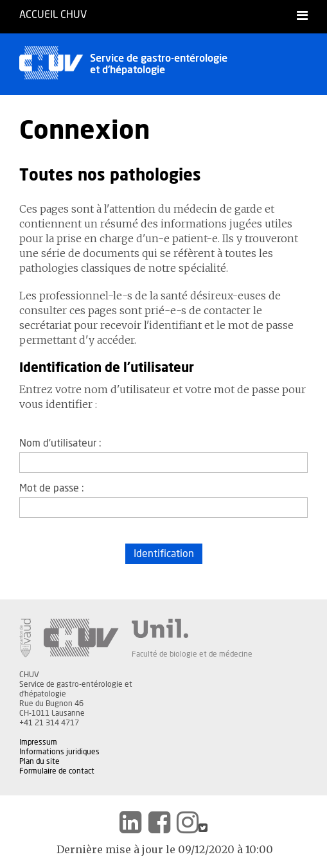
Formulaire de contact (57, 771)
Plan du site (40, 761)
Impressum (38, 742)
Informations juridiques (59, 752)
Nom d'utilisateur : (60, 443)
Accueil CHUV (53, 15)
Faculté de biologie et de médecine (192, 654)
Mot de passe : (52, 488)
